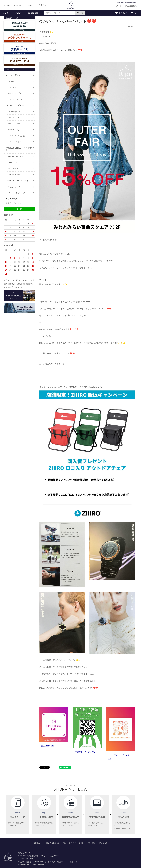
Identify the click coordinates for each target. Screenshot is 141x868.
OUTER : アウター (15, 142)
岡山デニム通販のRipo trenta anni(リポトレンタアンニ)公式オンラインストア (48, 862)
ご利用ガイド (43, 5)
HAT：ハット (13, 168)
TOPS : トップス (15, 93)
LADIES (18, 13)
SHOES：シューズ (16, 156)
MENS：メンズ (14, 187)
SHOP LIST (18, 5)
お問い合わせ (103, 843)
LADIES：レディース (17, 193)
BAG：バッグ (13, 162)
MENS (6, 13)
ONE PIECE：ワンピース (18, 136)
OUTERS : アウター (16, 99)
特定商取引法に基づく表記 (56, 843)
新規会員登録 (131, 6)
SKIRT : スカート (15, 124)
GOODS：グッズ (15, 175)
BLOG (7, 5)
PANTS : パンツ (14, 87)
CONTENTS (33, 13)
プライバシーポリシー (77, 843)
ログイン (118, 6)
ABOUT (30, 5)
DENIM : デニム (14, 81)
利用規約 (92, 843)
